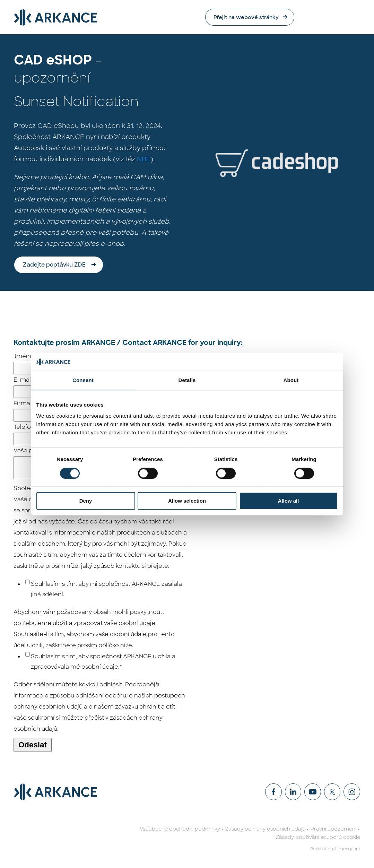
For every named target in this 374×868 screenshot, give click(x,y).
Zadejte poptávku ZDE (54, 265)
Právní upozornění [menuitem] (333, 830)
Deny (86, 501)
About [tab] (291, 380)
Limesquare (348, 850)
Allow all (289, 501)
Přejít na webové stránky (308, 17)
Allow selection (187, 501)
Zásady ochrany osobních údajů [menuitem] (265, 830)
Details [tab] (187, 380)
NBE (144, 159)
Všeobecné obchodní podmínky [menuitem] (180, 830)
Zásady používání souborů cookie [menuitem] (318, 838)
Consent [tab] (83, 380)
